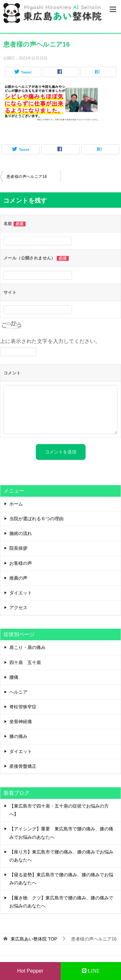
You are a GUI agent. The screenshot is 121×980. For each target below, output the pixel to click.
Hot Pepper (30, 971)
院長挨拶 (18, 548)
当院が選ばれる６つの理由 (36, 519)
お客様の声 (21, 563)
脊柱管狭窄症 (23, 707)
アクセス (18, 608)
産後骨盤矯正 (23, 766)
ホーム (16, 504)
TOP (34, 939)
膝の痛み (18, 736)
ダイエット (21, 593)
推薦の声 (18, 578)
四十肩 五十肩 (25, 662)
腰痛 (14, 677)
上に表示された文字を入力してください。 (50, 341)
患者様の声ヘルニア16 (27, 177)
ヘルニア (18, 692)
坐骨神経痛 (21, 722)
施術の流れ (21, 533)
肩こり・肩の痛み (27, 647)
